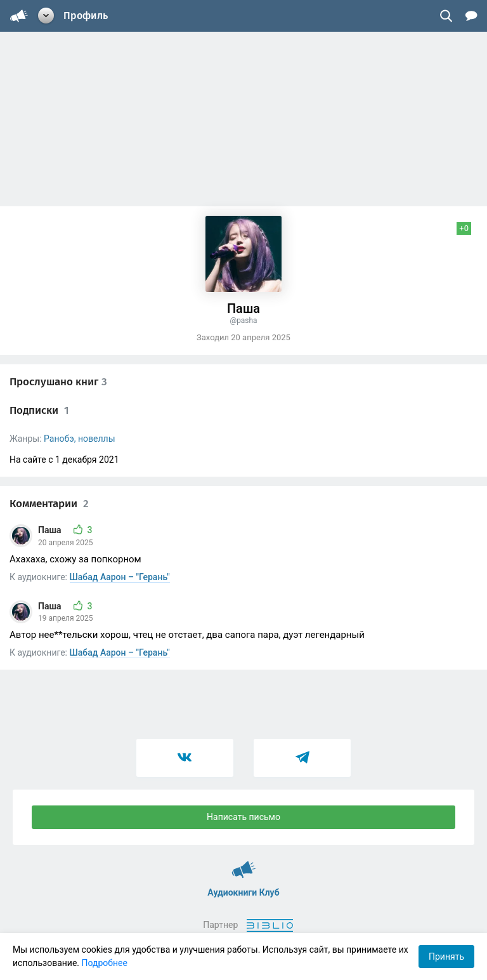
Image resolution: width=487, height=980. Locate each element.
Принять (446, 957)
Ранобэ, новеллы (79, 439)
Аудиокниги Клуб (244, 864)
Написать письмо (243, 817)
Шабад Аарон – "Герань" (120, 577)
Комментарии (49, 504)
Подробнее (105, 963)
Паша (51, 530)
